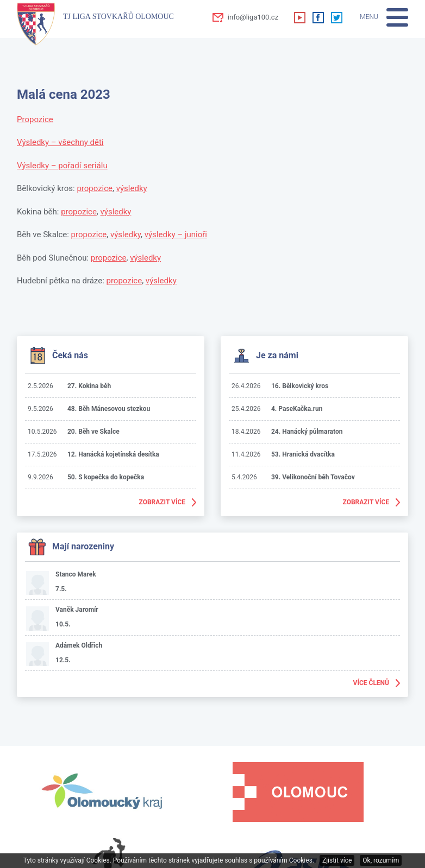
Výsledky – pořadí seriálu (62, 166)
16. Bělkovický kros (300, 386)
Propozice (35, 119)
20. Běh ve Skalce (93, 432)
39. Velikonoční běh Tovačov (313, 477)
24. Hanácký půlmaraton (307, 432)
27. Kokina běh (89, 386)
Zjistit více (337, 860)
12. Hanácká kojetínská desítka (113, 454)
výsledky (132, 188)
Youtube (299, 17)
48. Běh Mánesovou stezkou (109, 409)
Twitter (336, 17)
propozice (95, 188)
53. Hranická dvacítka (303, 454)
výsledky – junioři (176, 235)
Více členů (371, 683)
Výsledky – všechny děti (60, 142)
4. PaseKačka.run (297, 409)
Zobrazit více (162, 502)
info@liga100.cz (253, 17)
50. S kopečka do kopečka (106, 477)
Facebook (318, 17)
